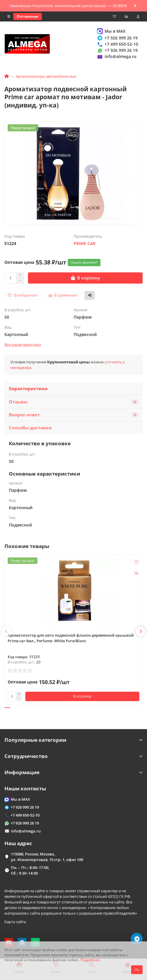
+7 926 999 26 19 (117, 38)
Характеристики (28, 389)
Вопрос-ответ (73, 415)
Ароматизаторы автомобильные (46, 76)
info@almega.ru (116, 57)
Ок (137, 970)
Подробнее (90, 960)
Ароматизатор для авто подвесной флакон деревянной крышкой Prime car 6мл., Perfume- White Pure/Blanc (71, 638)
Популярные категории (73, 740)
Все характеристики (23, 345)
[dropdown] (9, 16)
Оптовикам (28, 16)
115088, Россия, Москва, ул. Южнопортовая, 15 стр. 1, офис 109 (47, 857)
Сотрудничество (73, 756)
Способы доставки (30, 428)
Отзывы (73, 402)
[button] (6, 631)
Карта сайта (15, 922)
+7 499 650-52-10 (117, 44)
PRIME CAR (85, 243)
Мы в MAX (111, 31)
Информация (73, 772)
